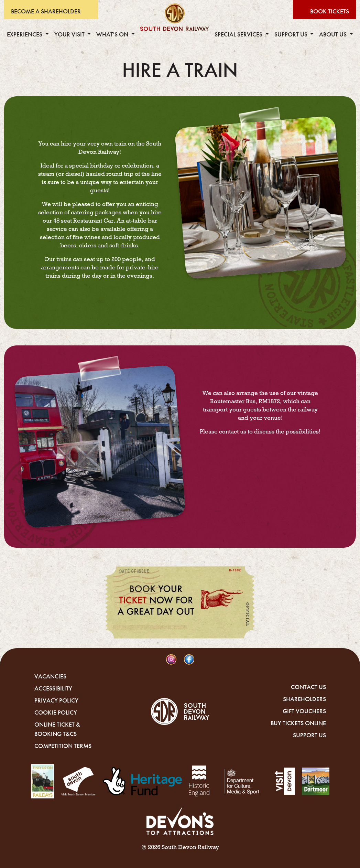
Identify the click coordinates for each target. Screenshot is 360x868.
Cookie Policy (56, 712)
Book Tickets (330, 11)
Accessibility (53, 688)
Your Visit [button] (70, 34)
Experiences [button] (25, 34)
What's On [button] (113, 34)
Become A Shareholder (46, 11)
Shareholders (304, 699)
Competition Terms (63, 746)
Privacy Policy (56, 700)
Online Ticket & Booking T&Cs (57, 729)
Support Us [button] (292, 34)
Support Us (309, 735)
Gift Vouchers (304, 711)
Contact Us (308, 687)
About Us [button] (334, 34)
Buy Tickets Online (298, 723)
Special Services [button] (239, 34)
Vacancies (50, 676)
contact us (233, 432)
